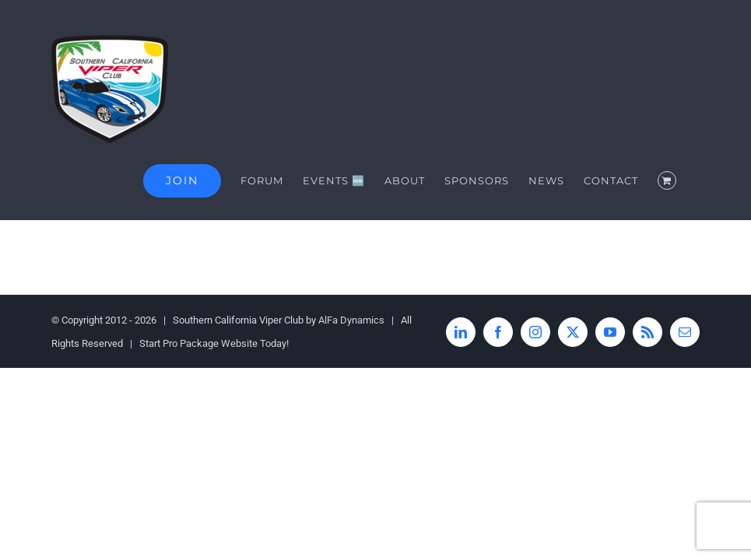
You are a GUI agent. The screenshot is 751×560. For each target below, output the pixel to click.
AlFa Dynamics (351, 320)
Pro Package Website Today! (226, 343)
